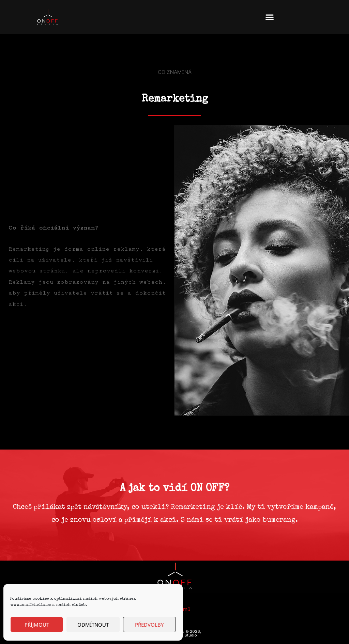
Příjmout (37, 625)
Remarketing (175, 99)
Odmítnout (93, 625)
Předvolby (149, 625)
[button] (269, 17)
